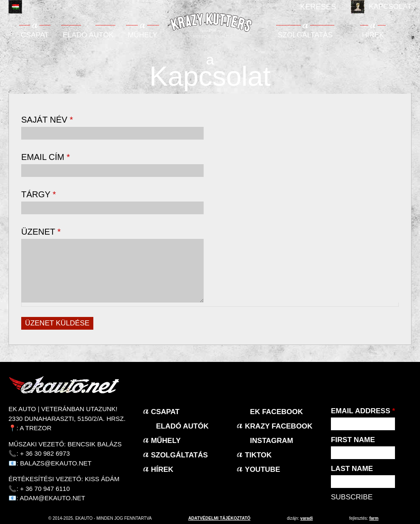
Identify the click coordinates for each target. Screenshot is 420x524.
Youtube (262, 469)
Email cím (46, 157)
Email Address (363, 411)
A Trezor (36, 428)
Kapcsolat (390, 7)
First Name (353, 440)
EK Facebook (276, 412)
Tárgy (39, 194)
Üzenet (41, 232)
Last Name (352, 469)
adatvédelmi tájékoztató (220, 518)
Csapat (35, 35)
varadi (307, 518)
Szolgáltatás (305, 35)
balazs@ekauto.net (56, 463)
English (33, 7)
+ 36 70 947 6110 (45, 489)
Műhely (143, 35)
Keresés (318, 7)
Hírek (373, 35)
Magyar (15, 7)
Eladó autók (88, 35)
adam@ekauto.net (53, 498)
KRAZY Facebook (279, 426)
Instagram (272, 441)
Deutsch (51, 7)
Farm (374, 518)
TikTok (258, 455)
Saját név (47, 120)
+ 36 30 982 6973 (45, 453)
